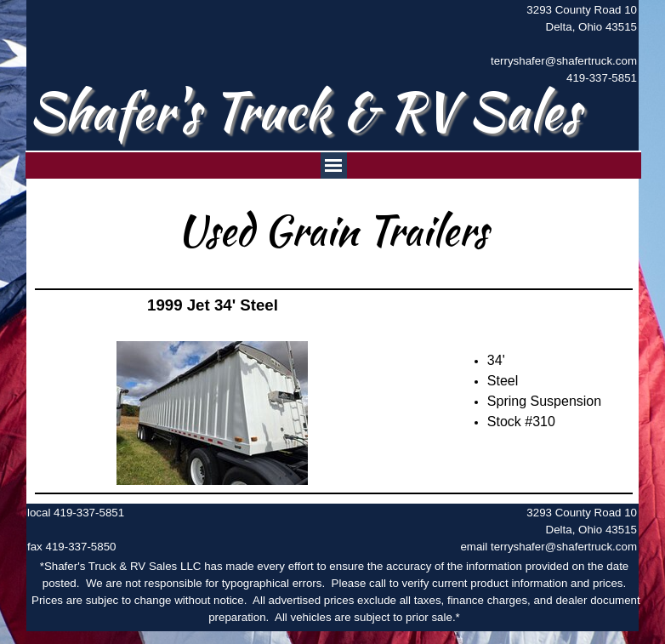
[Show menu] (334, 165)
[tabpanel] (554, 44)
